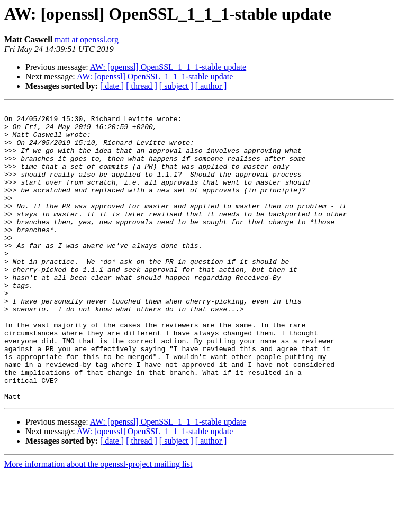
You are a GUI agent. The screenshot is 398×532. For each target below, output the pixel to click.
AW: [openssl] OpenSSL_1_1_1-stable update (168, 67)
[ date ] (112, 86)
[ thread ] (142, 86)
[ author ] (211, 86)
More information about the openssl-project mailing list (98, 523)
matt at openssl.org (87, 39)
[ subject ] (176, 86)
